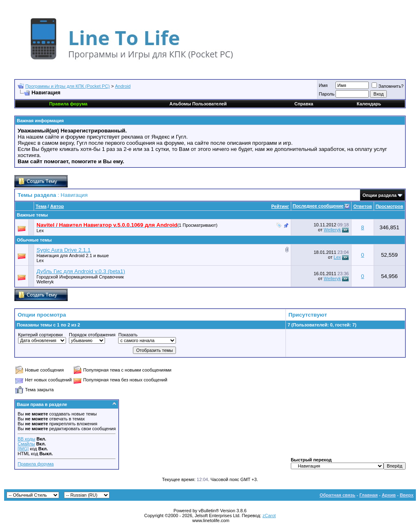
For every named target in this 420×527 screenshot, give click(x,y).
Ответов (362, 206)
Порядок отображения (92, 335)
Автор (57, 206)
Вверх (407, 495)
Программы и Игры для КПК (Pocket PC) (68, 86)
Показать (128, 335)
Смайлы (26, 444)
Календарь (369, 104)
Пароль (326, 94)
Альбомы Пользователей (198, 104)
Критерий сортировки (40, 335)
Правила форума (36, 464)
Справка (304, 104)
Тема (41, 206)
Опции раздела (380, 195)
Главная (369, 495)
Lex (40, 230)
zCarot (269, 516)
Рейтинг (280, 206)
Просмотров (389, 206)
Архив (389, 495)
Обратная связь (337, 495)
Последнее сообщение (318, 206)
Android (123, 86)
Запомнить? (388, 86)
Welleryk (332, 230)
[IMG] (23, 449)
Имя (323, 85)
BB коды (26, 439)
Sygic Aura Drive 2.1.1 (64, 250)
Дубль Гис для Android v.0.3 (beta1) (81, 271)
